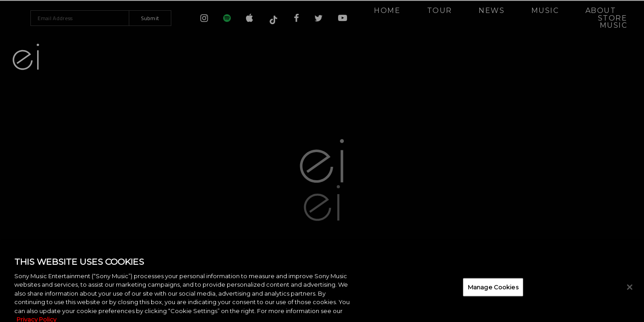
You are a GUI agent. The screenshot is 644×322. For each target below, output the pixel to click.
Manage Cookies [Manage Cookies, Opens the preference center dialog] (493, 292)
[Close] (630, 292)
